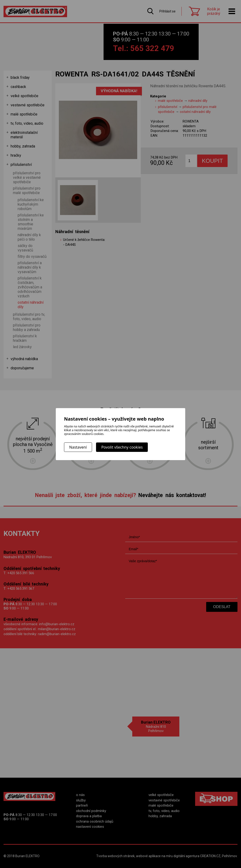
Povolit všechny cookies (122, 447)
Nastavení (78, 447)
